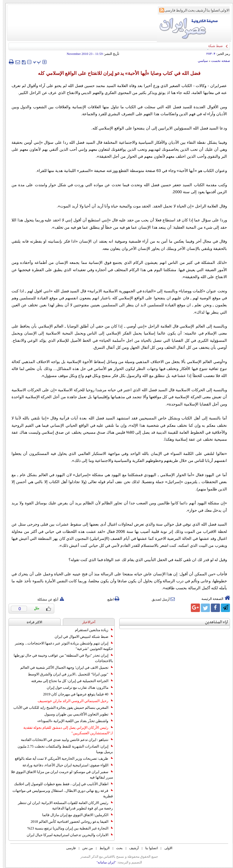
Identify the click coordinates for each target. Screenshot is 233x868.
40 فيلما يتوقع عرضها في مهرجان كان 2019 (75, 694)
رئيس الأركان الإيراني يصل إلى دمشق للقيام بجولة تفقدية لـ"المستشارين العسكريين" (65, 730)
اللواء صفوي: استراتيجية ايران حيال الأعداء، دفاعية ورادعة (65, 765)
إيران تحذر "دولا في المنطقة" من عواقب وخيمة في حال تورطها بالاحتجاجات (61, 658)
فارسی (167, 10)
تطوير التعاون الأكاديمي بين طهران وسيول (76, 714)
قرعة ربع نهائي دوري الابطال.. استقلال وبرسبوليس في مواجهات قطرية (60, 793)
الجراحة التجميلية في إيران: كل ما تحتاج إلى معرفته (69, 681)
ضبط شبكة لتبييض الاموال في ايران (81, 637)
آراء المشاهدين (214, 622)
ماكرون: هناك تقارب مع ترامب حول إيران (77, 688)
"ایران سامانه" (104, 862)
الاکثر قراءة (32, 622)
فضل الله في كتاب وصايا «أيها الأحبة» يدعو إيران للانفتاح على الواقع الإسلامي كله (116, 73)
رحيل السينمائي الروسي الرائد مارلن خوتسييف (73, 701)
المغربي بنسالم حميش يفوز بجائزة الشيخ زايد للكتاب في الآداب (60, 708)
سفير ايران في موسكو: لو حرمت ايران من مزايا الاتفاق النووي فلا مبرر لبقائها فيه (59, 775)
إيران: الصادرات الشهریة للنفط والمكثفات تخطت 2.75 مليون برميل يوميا (62, 749)
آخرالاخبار (86, 622)
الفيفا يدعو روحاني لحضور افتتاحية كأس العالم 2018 (69, 822)
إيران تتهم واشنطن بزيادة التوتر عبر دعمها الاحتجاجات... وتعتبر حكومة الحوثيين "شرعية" (61, 646)
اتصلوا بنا (210, 10)
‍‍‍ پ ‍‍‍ (34, 62)
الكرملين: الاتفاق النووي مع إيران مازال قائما (75, 815)
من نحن (85, 848)
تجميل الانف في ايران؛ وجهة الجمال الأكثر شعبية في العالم (64, 668)
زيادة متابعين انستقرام (91, 630)
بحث (189, 10)
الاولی (222, 10)
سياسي (200, 61)
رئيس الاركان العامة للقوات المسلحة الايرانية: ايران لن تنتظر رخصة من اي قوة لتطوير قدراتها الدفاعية (63, 806)
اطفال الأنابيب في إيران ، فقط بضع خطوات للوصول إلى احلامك (61, 784)
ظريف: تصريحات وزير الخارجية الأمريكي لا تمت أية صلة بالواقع (61, 759)
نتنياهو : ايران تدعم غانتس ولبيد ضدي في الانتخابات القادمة (64, 740)
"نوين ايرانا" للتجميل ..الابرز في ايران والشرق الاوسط (68, 674)
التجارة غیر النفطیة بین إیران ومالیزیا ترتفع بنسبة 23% (67, 828)
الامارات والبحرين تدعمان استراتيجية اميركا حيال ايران (67, 835)
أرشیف (198, 10)
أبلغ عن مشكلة (48, 599)
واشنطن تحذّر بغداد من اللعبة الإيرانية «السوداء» (72, 721)
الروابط (179, 10)
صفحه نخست (218, 61)
